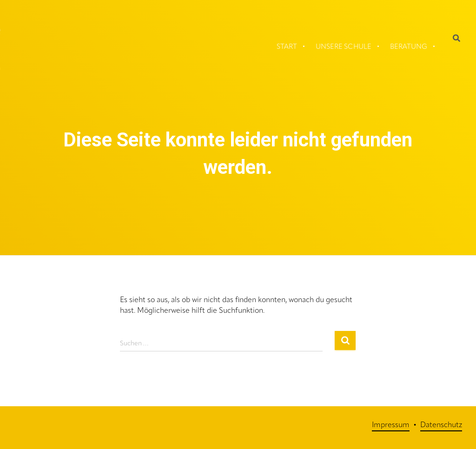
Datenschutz (441, 425)
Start (287, 47)
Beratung (409, 47)
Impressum (391, 425)
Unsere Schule (344, 47)
